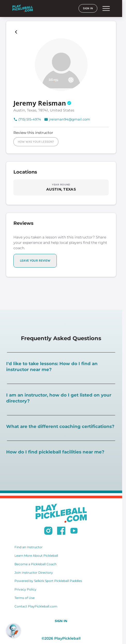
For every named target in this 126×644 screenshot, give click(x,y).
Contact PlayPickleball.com (36, 606)
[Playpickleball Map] (17, 32)
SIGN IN (88, 8)
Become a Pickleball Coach (36, 564)
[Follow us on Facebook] (61, 531)
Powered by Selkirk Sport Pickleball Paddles (48, 581)
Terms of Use (25, 598)
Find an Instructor (29, 547)
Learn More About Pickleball (36, 556)
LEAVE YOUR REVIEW (35, 260)
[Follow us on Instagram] (48, 531)
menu (106, 8)
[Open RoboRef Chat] (13, 631)
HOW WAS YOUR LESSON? (36, 142)
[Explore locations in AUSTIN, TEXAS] (61, 187)
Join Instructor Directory (34, 573)
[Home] (23, 8)
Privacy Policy (25, 589)
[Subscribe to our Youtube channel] (74, 531)
